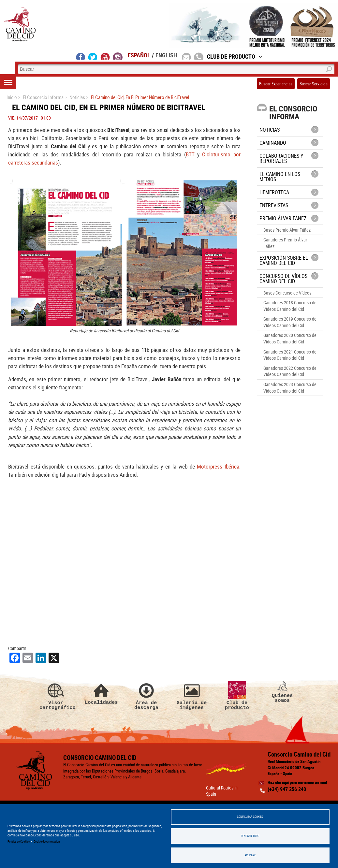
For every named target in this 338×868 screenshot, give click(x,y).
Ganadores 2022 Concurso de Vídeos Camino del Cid (290, 371)
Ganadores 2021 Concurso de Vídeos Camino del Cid (290, 355)
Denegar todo (250, 836)
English (166, 55)
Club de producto (237, 696)
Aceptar (250, 855)
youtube (105, 56)
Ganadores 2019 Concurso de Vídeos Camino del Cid (290, 322)
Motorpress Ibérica (218, 466)
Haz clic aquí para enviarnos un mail (297, 782)
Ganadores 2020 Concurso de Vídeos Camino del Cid (290, 338)
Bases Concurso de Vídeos (287, 293)
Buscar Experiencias (276, 84)
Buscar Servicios (314, 84)
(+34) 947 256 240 (287, 789)
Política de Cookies (19, 841)
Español (139, 55)
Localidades (101, 693)
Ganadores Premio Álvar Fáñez (285, 243)
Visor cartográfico (56, 696)
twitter (93, 56)
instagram (118, 56)
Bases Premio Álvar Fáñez (287, 230)
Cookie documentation (47, 841)
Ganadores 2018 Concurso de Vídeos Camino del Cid (290, 306)
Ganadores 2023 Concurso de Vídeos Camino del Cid (290, 388)
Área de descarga (146, 696)
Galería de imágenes (192, 696)
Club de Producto (235, 56)
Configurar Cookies (250, 817)
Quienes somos (282, 692)
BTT (190, 154)
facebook (81, 56)
